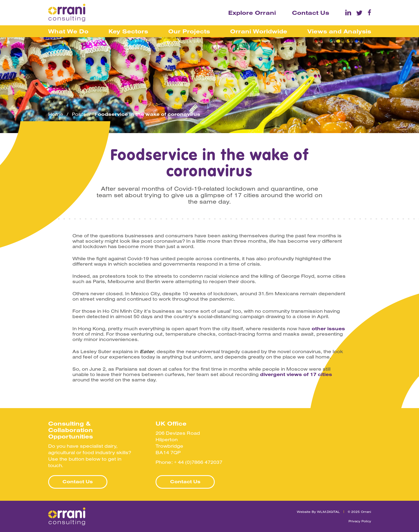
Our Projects (189, 31)
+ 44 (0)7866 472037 (198, 462)
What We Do (68, 31)
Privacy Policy (360, 521)
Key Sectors (128, 31)
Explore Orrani (252, 13)
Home (56, 114)
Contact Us (311, 13)
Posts (79, 114)
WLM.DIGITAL (328, 512)
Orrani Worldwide (259, 31)
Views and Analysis (339, 31)
